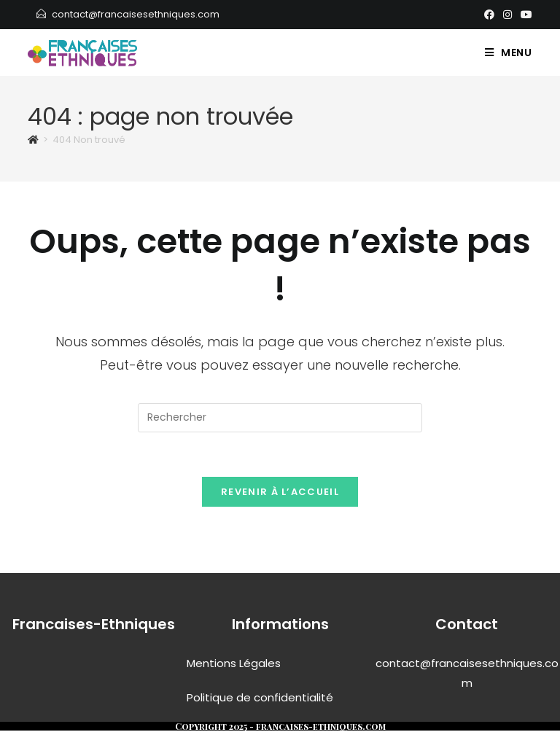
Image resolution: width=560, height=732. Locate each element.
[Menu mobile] (509, 52)
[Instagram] (507, 15)
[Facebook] (489, 15)
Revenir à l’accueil (280, 492)
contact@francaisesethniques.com (136, 14)
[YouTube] (524, 15)
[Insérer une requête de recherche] (280, 418)
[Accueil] (33, 140)
